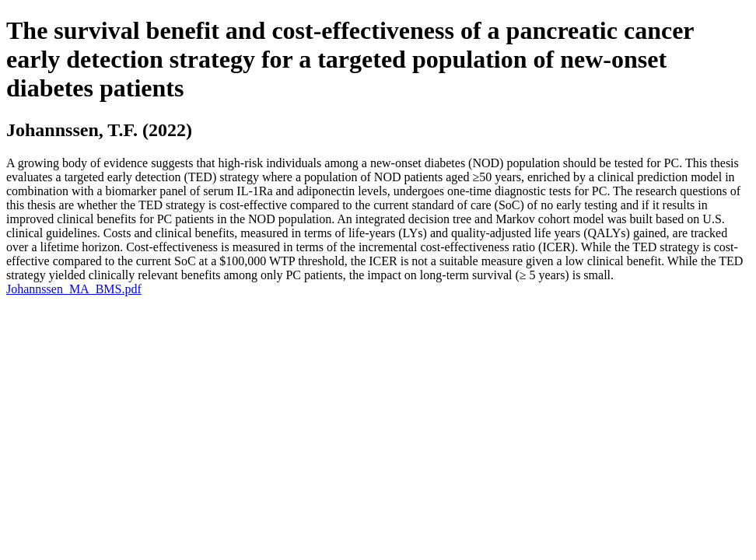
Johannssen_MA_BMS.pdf (74, 289)
